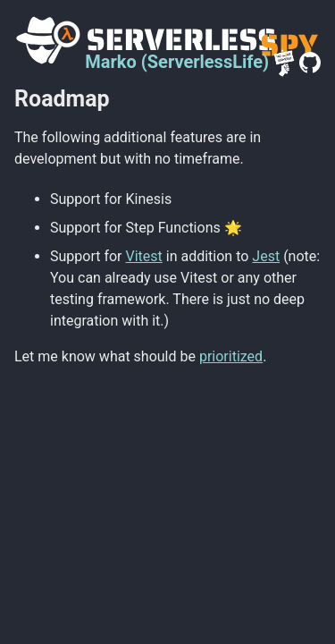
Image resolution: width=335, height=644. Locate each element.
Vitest (144, 256)
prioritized (231, 356)
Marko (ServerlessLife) (177, 62)
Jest (266, 256)
